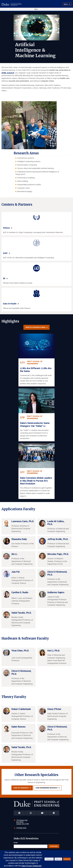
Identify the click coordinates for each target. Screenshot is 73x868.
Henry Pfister (54, 709)
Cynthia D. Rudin (20, 592)
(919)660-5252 (21, 828)
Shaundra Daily (19, 539)
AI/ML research (8, 73)
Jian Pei (16, 572)
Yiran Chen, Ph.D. (20, 651)
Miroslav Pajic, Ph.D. (58, 554)
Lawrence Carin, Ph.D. (23, 521)
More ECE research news (36, 327)
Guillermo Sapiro (56, 592)
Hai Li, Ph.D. (54, 651)
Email (16, 843)
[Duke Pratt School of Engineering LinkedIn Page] (54, 813)
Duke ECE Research (21, 788)
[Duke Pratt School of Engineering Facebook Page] (19, 813)
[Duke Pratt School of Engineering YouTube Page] (42, 813)
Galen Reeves (18, 727)
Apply (66, 4)
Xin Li (14, 554)
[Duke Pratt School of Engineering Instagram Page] (31, 813)
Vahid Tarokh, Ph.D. (21, 613)
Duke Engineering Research (47, 788)
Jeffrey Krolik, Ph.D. (58, 539)
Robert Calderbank (21, 709)
